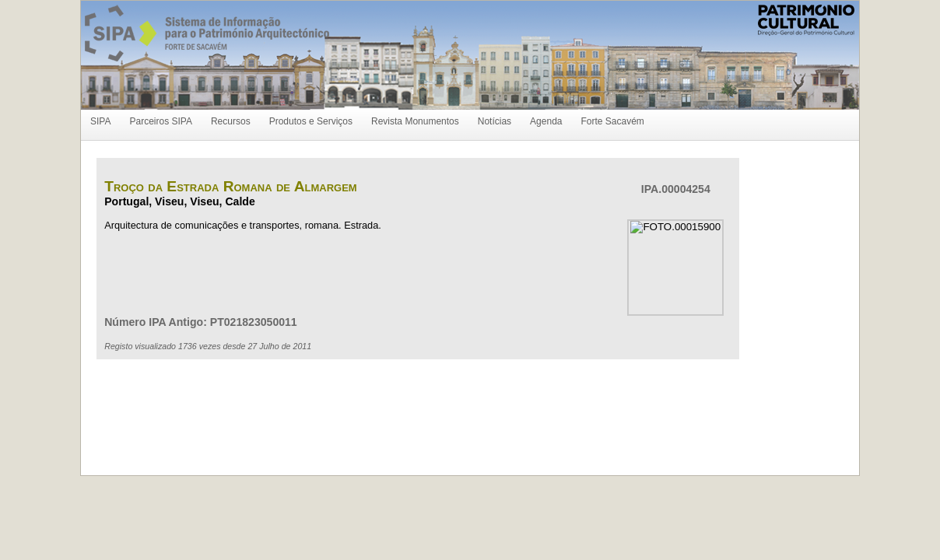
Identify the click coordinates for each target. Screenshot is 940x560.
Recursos (231, 121)
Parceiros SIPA (160, 121)
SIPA (100, 121)
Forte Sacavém (612, 121)
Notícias (495, 121)
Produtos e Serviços (311, 121)
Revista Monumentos (415, 121)
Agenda (546, 121)
